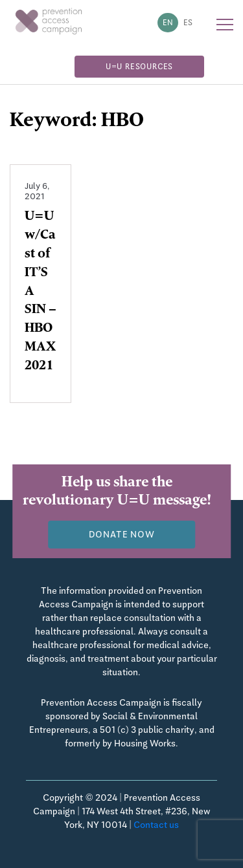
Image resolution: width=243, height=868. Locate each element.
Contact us (156, 825)
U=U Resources (139, 67)
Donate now (122, 534)
